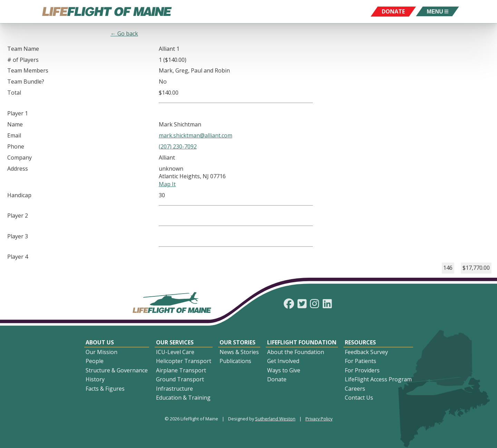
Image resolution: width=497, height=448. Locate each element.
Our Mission (101, 352)
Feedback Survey (366, 352)
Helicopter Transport (184, 361)
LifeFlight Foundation (302, 342)
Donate (277, 379)
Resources (360, 342)
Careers (355, 389)
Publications (235, 361)
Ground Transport (180, 379)
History (95, 379)
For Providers (362, 370)
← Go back (124, 34)
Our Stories (237, 342)
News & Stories (239, 352)
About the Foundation (296, 352)
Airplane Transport (181, 370)
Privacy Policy (319, 419)
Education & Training (183, 398)
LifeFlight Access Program (378, 379)
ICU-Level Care (175, 352)
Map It (167, 184)
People (95, 361)
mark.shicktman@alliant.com (196, 135)
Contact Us (359, 398)
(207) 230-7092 (178, 146)
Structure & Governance (117, 370)
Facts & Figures (105, 389)
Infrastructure (174, 389)
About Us (100, 342)
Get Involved (283, 361)
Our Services (175, 342)
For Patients (360, 361)
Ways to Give (284, 370)
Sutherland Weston (275, 419)
